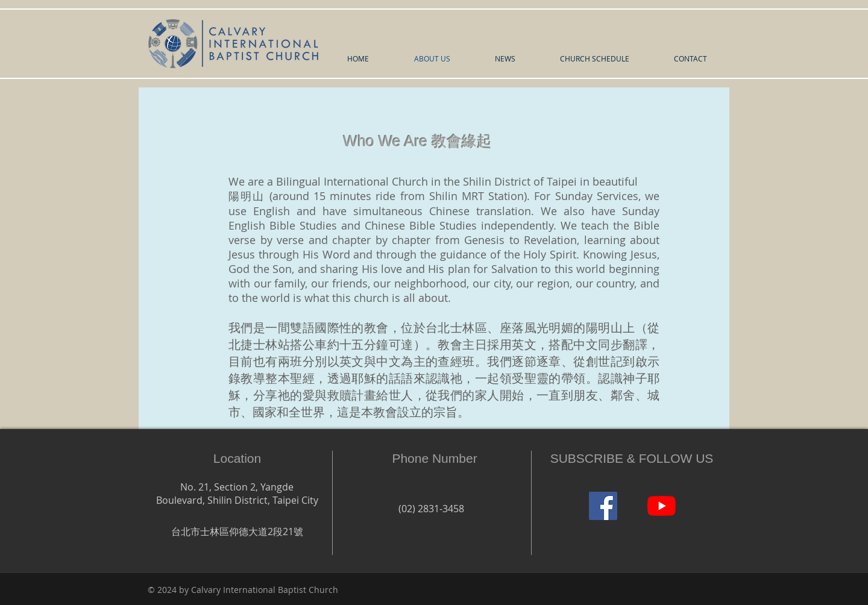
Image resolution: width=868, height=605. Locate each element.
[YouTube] (662, 506)
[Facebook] (603, 506)
